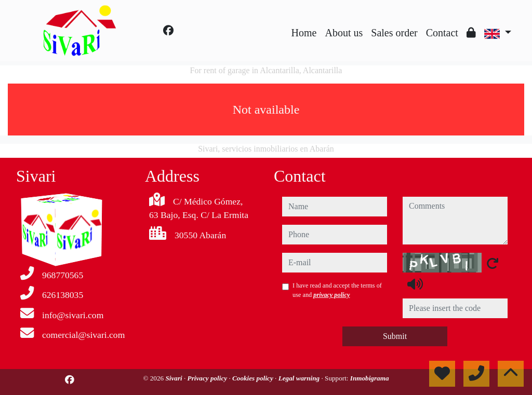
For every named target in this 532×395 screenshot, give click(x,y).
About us (344, 33)
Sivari (175, 378)
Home (304, 33)
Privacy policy (208, 378)
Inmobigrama (370, 378)
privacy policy (331, 295)
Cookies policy (254, 378)
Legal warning (300, 378)
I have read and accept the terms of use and (337, 290)
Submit (395, 336)
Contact (442, 33)
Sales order (394, 33)
